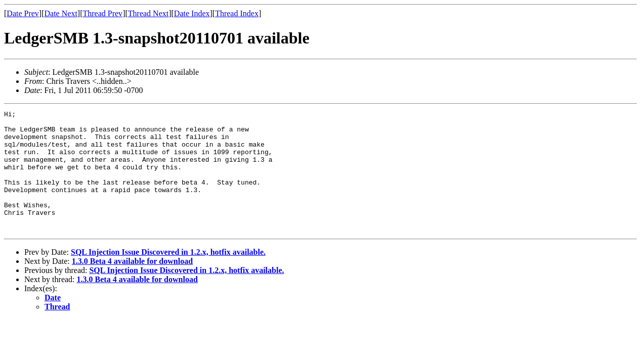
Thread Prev (102, 13)
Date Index (192, 13)
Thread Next (148, 13)
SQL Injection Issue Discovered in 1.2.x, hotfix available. (168, 276)
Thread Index (237, 13)
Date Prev (23, 13)
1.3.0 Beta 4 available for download (132, 285)
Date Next (61, 13)
